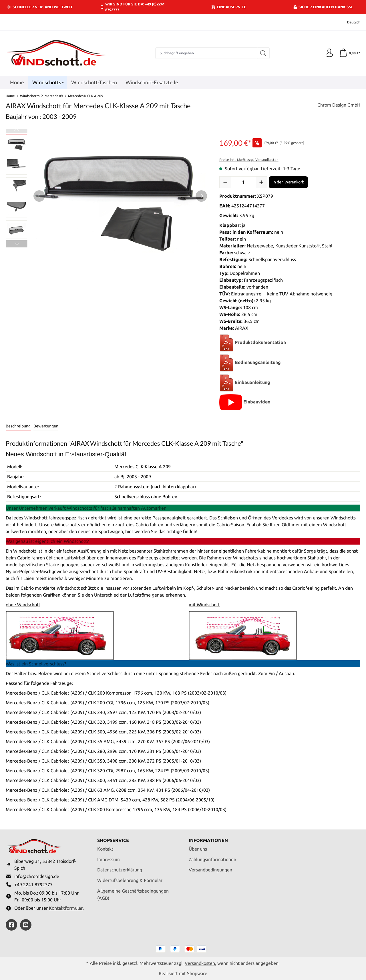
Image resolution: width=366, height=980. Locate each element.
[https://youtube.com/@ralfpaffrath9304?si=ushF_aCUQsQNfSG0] (26, 925)
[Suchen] (263, 53)
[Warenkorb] (350, 53)
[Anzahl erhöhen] (261, 182)
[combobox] (206, 53)
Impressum (109, 859)
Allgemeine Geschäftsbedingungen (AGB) (133, 894)
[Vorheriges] (39, 196)
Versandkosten (200, 963)
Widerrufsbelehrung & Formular (130, 880)
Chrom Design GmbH (339, 105)
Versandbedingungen (210, 869)
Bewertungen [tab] (46, 426)
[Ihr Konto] (329, 53)
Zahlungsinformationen (212, 859)
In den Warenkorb (288, 182)
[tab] (18, 426)
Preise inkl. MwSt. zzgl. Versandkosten (249, 160)
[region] (107, 196)
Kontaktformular (66, 908)
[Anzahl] (243, 182)
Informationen (208, 840)
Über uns (198, 848)
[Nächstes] (201, 196)
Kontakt (105, 848)
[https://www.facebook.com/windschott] (11, 925)
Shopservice (113, 840)
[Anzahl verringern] (225, 182)
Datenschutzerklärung (120, 869)
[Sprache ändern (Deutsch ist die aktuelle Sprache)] (350, 22)
